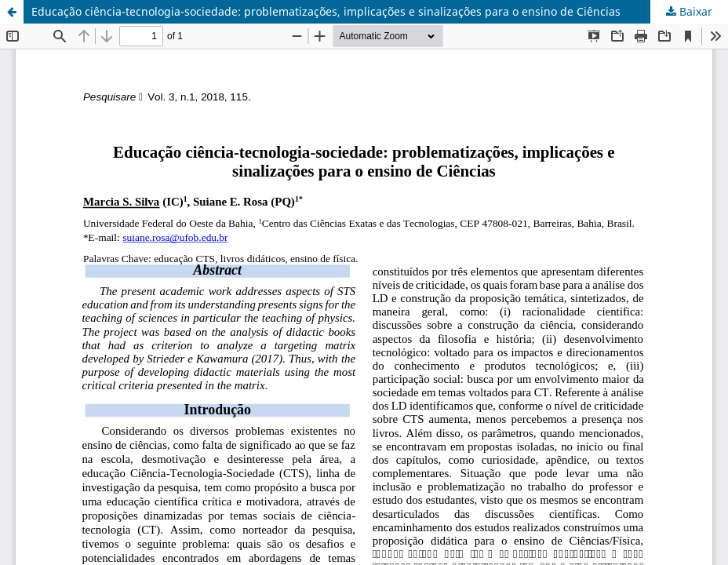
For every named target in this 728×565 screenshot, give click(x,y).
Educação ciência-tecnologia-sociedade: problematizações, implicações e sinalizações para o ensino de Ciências (326, 11)
